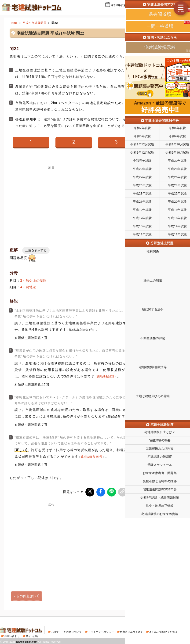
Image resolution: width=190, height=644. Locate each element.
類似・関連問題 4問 (32, 338)
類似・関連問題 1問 (32, 465)
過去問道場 (136, 11)
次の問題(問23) (162, 595)
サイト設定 (32, 635)
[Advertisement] (139, 538)
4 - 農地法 (28, 287)
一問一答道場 (160, 11)
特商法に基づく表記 (132, 631)
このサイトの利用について (66, 631)
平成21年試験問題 (35, 23)
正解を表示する (36, 250)
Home (14, 23)
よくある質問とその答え (163, 631)
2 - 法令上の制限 (33, 281)
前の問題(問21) (28, 595)
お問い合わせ (12, 635)
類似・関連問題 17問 (33, 384)
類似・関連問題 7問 (32, 425)
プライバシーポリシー (101, 631)
